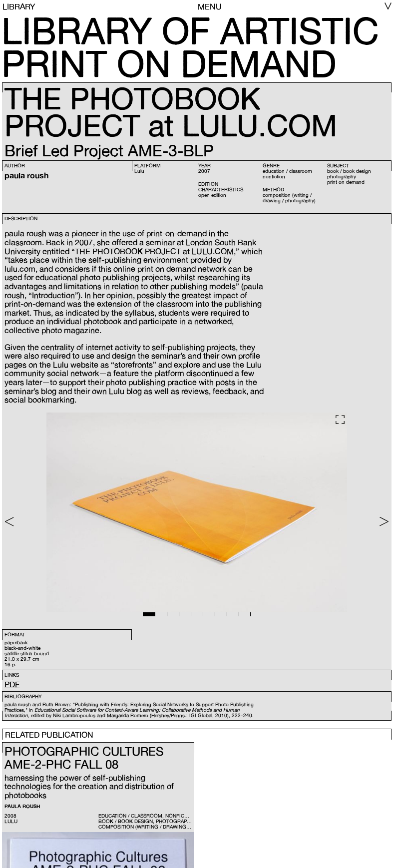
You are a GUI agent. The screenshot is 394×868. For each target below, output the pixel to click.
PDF (12, 684)
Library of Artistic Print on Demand (190, 47)
